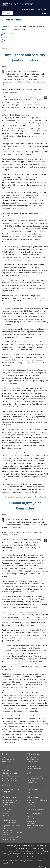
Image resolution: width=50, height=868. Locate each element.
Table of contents (12, 20)
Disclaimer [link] (40, 861)
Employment (7, 809)
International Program (34, 768)
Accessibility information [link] (10, 861)
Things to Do (31, 819)
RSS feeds (6, 816)
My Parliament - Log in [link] (10, 800)
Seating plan (6, 766)
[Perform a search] (4, 13)
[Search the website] (7, 13)
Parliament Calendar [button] (28, 9)
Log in (46, 9)
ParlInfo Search (8, 805)
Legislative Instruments (34, 785)
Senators (5, 764)
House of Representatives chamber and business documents (10, 780)
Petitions (30, 805)
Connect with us (32, 807)
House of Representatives (10, 776)
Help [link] (12, 863)
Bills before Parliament (34, 776)
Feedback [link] (5, 863)
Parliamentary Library (34, 766)
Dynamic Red (6, 762)
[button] (45, 13)
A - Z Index (6, 811)
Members (5, 787)
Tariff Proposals (32, 783)
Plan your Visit (31, 823)
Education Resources (34, 764)
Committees (31, 792)
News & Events (32, 757)
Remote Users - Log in (10, 802)
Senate (4, 757)
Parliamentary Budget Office (12, 837)
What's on (30, 817)
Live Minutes (6, 785)
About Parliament (32, 762)
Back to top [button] (44, 867)
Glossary (5, 814)
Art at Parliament (32, 821)
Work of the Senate (8, 759)
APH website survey (9, 807)
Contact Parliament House (35, 809)
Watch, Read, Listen (33, 759)
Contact (39, 9)
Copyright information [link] (27, 861)
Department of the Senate (11, 826)
